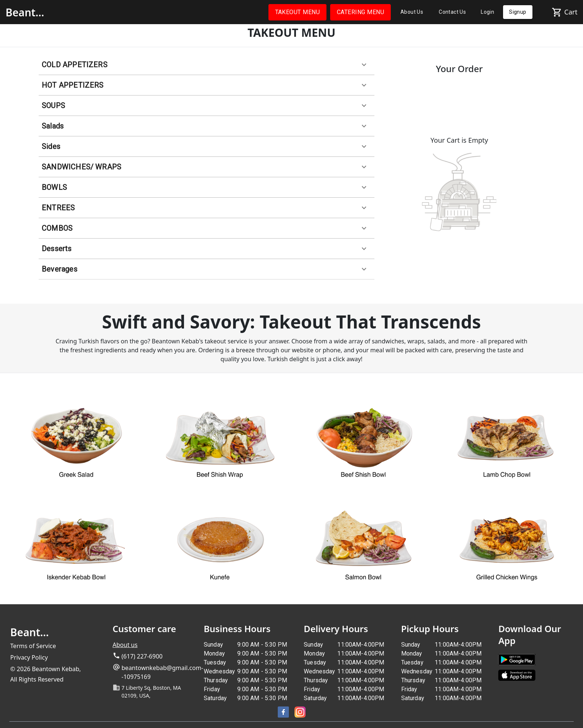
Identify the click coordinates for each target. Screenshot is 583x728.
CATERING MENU (360, 12)
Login (487, 12)
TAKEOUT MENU (298, 12)
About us (125, 645)
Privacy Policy (29, 657)
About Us (412, 12)
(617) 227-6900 (142, 656)
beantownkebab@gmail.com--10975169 (162, 672)
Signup (518, 12)
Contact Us (452, 12)
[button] (207, 65)
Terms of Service (33, 646)
